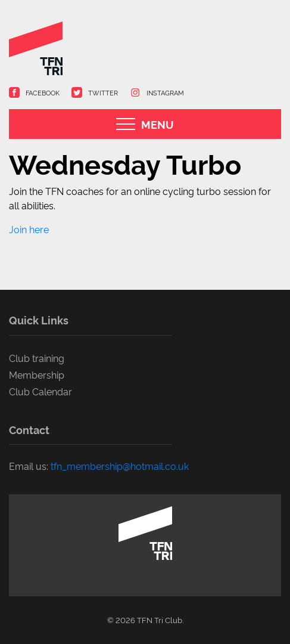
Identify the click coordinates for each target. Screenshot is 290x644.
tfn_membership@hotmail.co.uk (120, 466)
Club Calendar (40, 391)
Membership (37, 374)
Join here (29, 229)
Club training (37, 358)
